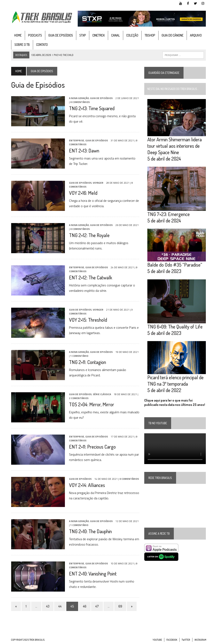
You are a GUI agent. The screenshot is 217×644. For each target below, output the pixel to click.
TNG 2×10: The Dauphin (90, 531)
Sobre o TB (22, 45)
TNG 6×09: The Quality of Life (175, 327)
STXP (82, 35)
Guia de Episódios (60, 35)
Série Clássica (102, 394)
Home (18, 35)
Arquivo (196, 35)
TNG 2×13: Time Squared (92, 108)
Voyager (98, 183)
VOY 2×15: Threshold (88, 320)
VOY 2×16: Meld (83, 193)
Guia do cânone (172, 35)
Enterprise (76, 140)
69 (120, 606)
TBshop (150, 35)
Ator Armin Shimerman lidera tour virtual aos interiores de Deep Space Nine (175, 146)
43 (48, 606)
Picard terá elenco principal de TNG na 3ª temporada (175, 381)
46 (84, 606)
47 (97, 606)
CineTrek (98, 35)
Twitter (186, 640)
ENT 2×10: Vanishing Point (93, 574)
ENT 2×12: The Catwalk (90, 277)
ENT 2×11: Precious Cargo (92, 447)
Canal (115, 35)
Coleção (132, 35)
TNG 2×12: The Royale (89, 235)
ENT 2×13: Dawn (84, 151)
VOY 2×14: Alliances (87, 485)
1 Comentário (79, 356)
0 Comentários (80, 102)
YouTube (157, 640)
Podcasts (35, 35)
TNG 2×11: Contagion (87, 362)
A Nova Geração (79, 98)
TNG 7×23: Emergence (169, 214)
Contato (42, 45)
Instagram (200, 640)
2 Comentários (79, 398)
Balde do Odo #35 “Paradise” (175, 265)
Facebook (172, 640)
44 (60, 606)
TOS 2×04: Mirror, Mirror (91, 404)
